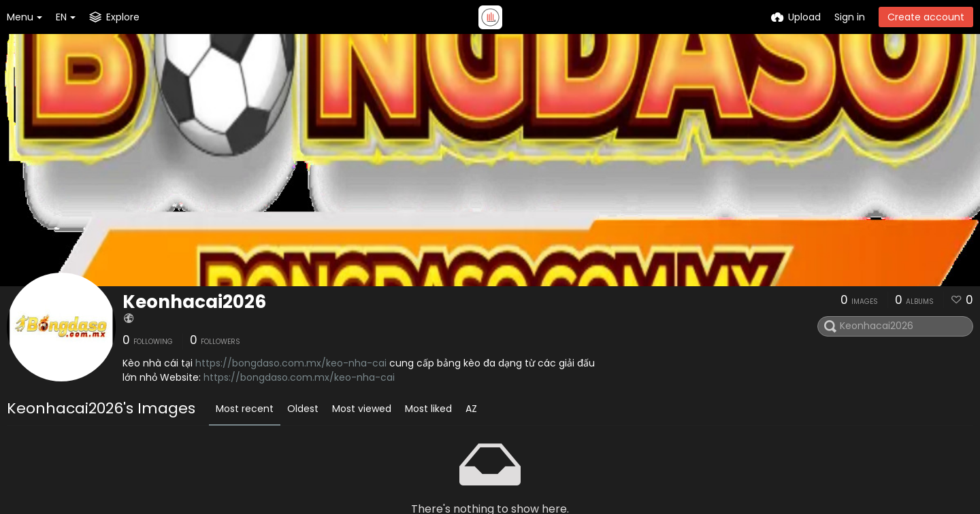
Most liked (428, 409)
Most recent (245, 409)
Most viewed (362, 409)
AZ (471, 409)
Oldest (303, 409)
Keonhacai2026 (194, 302)
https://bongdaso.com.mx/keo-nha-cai (291, 363)
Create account (926, 17)
